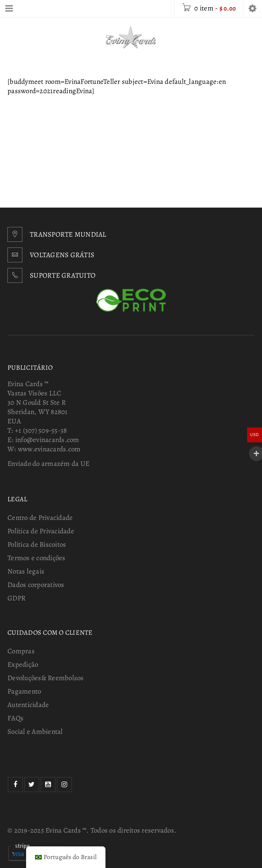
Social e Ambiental (35, 732)
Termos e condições (37, 558)
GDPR (17, 598)
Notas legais (26, 571)
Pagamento (24, 691)
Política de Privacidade (41, 531)
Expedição (23, 665)
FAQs (15, 718)
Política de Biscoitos (37, 545)
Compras (21, 651)
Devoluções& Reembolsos (46, 678)
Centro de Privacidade (40, 518)
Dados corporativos (36, 585)
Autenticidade (28, 705)
